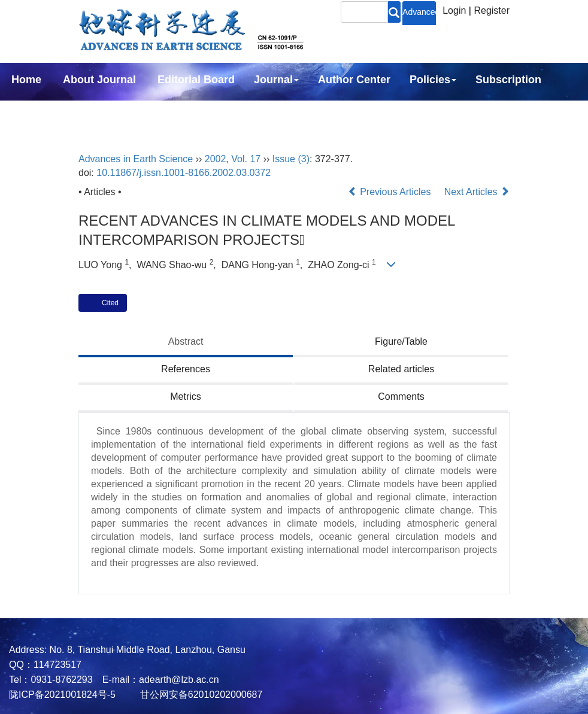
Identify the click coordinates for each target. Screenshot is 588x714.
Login (454, 10)
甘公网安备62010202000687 (200, 695)
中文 (101, 112)
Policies (433, 80)
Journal (276, 80)
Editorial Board (196, 80)
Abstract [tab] (186, 341)
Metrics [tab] (186, 397)
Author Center (354, 80)
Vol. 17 (246, 159)
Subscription (508, 80)
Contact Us (40, 112)
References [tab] (186, 369)
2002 (216, 159)
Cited (110, 303)
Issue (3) (291, 159)
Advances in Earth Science (136, 159)
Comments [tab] (401, 397)
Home (26, 80)
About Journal (99, 80)
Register (492, 10)
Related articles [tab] (401, 369)
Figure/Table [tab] (401, 341)
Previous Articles (391, 192)
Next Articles (477, 192)
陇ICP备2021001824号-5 (62, 695)
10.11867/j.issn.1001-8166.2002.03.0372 (184, 173)
